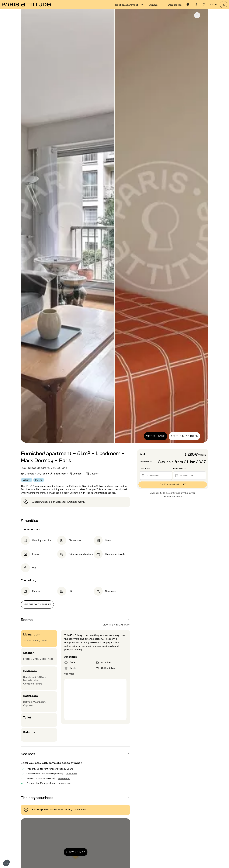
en (214, 5)
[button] (6, 863)
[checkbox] (197, 15)
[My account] (224, 5)
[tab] (130, 5)
